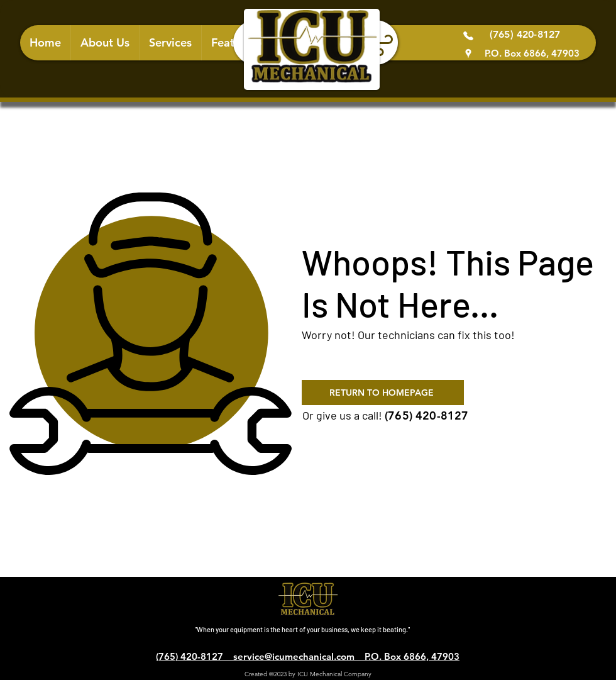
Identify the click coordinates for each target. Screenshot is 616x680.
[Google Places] (468, 53)
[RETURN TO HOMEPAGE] (383, 393)
